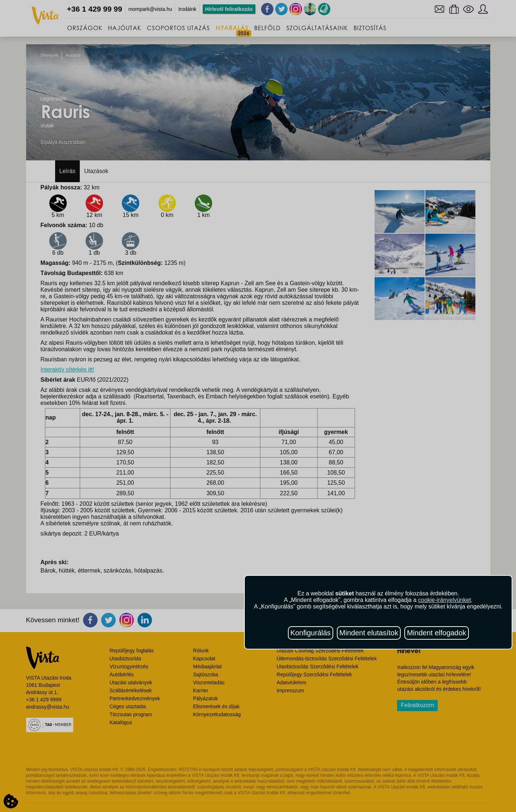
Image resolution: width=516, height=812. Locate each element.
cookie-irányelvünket (445, 600)
